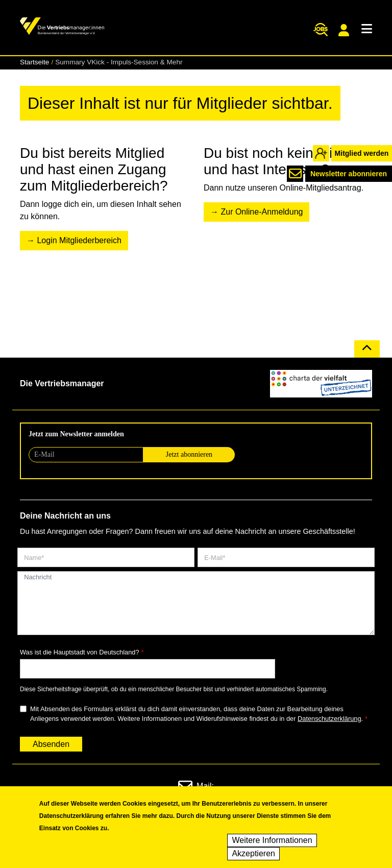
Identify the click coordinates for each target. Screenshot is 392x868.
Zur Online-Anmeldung (262, 212)
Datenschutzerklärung (329, 719)
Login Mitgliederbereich (79, 240)
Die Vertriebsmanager (62, 383)
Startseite (34, 62)
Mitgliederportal (344, 30)
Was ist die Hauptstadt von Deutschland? (80, 652)
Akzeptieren (253, 856)
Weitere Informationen (272, 843)
